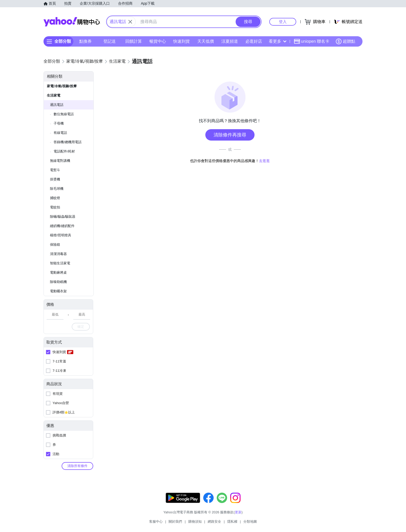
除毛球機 (57, 189)
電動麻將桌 (58, 272)
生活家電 (54, 95)
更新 (238, 512)
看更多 (278, 41)
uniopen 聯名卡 (312, 41)
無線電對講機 (60, 161)
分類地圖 (250, 522)
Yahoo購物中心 (72, 22)
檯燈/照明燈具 (61, 235)
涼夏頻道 (230, 41)
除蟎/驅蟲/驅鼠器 (63, 217)
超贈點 (345, 41)
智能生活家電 (60, 263)
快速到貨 (182, 41)
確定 (81, 327)
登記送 (110, 41)
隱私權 (232, 522)
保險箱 (55, 245)
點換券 (85, 41)
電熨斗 (55, 170)
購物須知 (195, 522)
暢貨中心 (158, 41)
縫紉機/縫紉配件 (62, 226)
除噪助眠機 (58, 282)
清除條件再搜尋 (230, 135)
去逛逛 (264, 161)
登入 (283, 22)
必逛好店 (254, 41)
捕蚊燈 (55, 198)
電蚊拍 (55, 207)
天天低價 (206, 41)
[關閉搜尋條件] (130, 22)
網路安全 (214, 522)
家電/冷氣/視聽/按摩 (62, 86)
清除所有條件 (77, 466)
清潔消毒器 (58, 254)
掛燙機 (55, 179)
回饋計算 (134, 41)
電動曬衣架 (58, 291)
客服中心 (156, 522)
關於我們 (175, 522)
